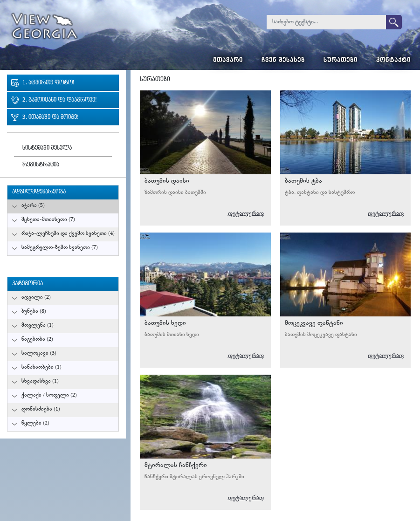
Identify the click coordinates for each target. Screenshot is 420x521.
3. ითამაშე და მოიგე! (50, 118)
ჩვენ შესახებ (283, 61)
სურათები (341, 61)
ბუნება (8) (34, 312)
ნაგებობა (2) (37, 339)
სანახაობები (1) (41, 367)
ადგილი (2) (36, 298)
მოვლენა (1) (38, 326)
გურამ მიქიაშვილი (244, 158)
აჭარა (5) (33, 206)
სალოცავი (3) (39, 353)
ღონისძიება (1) (41, 409)
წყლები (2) (35, 423)
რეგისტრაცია (41, 165)
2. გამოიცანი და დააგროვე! (59, 100)
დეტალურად (246, 214)
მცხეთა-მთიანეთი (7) (48, 220)
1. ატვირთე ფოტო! (48, 83)
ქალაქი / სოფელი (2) (49, 395)
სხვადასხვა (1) (40, 381)
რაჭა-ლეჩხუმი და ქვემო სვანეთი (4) (68, 234)
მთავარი (228, 61)
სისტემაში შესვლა (47, 148)
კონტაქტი (393, 61)
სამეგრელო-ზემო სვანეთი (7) (60, 248)
